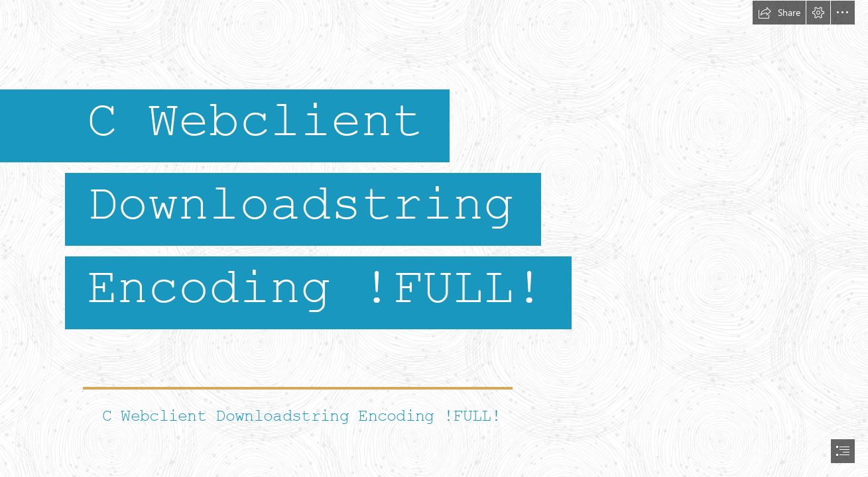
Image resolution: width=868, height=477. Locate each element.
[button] (779, 13)
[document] (434, 238)
